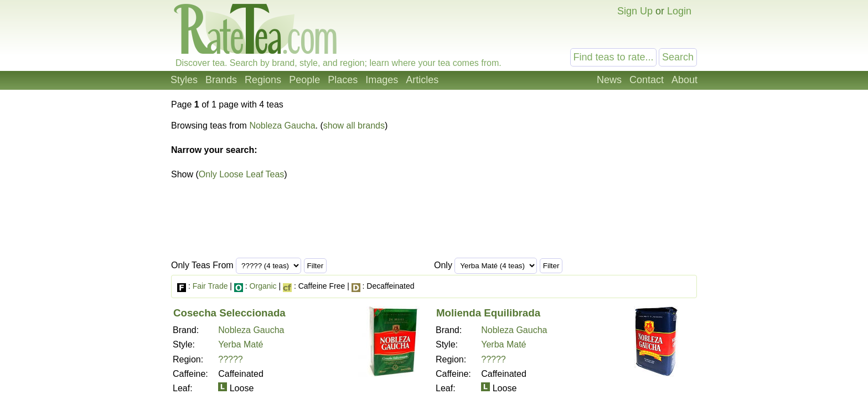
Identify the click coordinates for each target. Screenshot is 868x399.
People (304, 80)
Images (382, 80)
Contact (647, 80)
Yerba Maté (241, 344)
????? (231, 359)
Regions (263, 80)
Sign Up (635, 11)
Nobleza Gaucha (282, 126)
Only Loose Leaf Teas (241, 174)
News (609, 80)
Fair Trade (210, 286)
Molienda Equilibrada (488, 313)
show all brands (354, 126)
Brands (221, 80)
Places (343, 80)
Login (679, 11)
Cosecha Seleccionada (229, 313)
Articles (422, 80)
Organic (263, 286)
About (684, 80)
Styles (184, 80)
